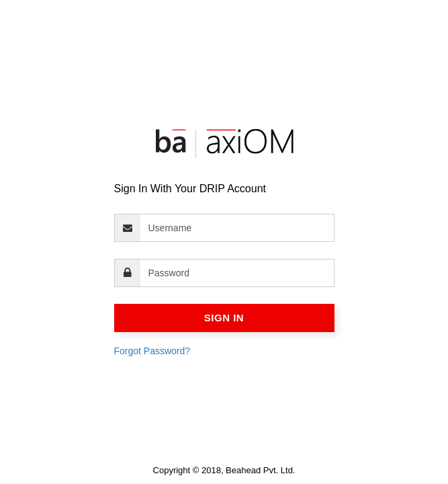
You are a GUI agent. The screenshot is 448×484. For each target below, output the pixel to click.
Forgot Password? (152, 351)
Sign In (224, 318)
